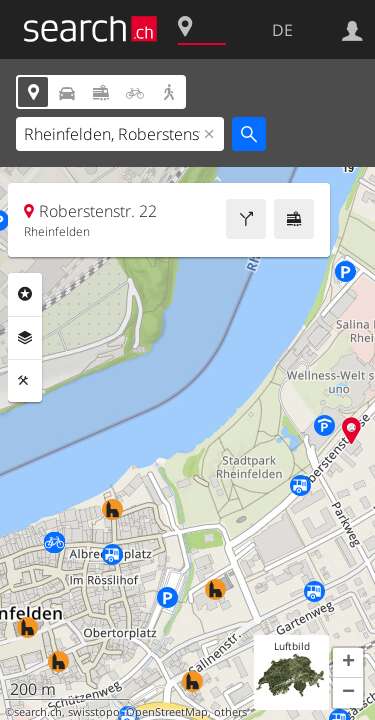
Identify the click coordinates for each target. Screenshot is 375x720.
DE (282, 30)
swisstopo (94, 712)
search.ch (38, 712)
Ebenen (25, 338)
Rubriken (25, 294)
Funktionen (25, 381)
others (230, 712)
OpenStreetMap (167, 712)
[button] (348, 663)
